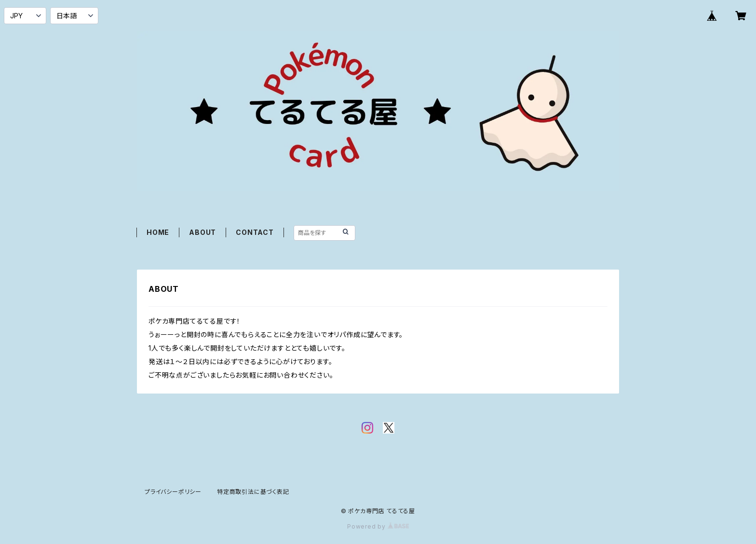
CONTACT (255, 232)
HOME (158, 232)
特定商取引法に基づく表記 (253, 492)
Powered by (378, 526)
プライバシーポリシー (173, 492)
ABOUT (202, 232)
